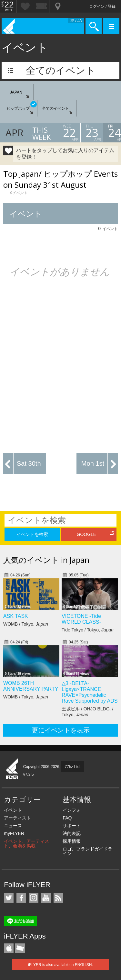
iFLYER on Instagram (34, 898)
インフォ (72, 810)
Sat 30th (29, 463)
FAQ (67, 818)
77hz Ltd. (72, 767)
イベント (13, 810)
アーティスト (17, 818)
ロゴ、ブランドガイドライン (87, 851)
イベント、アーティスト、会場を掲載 (26, 843)
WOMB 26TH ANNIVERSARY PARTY (31, 686)
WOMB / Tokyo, (26, 624)
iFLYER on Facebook (21, 898)
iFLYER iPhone (9, 948)
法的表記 (72, 833)
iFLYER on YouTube (46, 898)
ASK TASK (16, 616)
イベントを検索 (32, 534)
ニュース (13, 826)
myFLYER (14, 833)
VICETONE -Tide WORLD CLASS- (81, 619)
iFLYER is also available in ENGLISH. (60, 965)
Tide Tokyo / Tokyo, (88, 630)
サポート (72, 826)
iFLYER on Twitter (9, 898)
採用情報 (72, 841)
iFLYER (12, 769)
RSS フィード (58, 898)
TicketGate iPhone (20, 948)
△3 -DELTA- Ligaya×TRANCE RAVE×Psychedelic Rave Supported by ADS (90, 692)
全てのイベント (61, 70)
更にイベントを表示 (61, 730)
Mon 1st (93, 463)
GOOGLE (87, 534)
